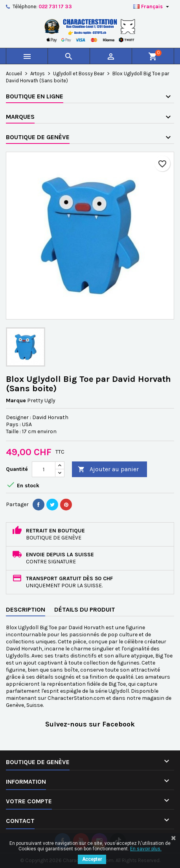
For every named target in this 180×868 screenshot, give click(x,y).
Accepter (92, 859)
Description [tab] (26, 609)
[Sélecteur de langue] (152, 7)
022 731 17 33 (55, 6)
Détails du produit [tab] (85, 609)
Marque (16, 400)
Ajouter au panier (108, 469)
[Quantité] (44, 469)
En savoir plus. (146, 849)
